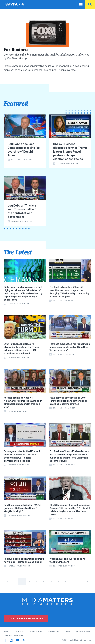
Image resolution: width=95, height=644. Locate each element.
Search (90, 4)
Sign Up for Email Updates (26, 618)
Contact (20, 632)
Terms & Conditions (14, 636)
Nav (79, 4)
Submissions (54, 632)
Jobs (68, 632)
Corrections (36, 632)
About (7, 632)
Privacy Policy (83, 632)
